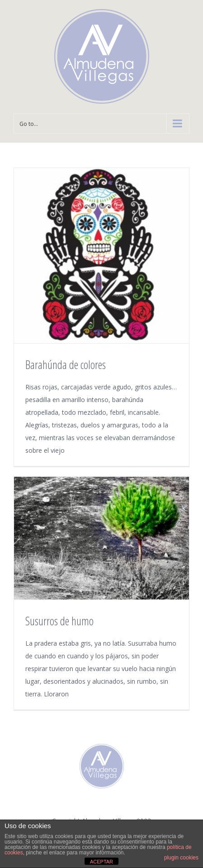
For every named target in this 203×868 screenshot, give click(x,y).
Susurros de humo (59, 621)
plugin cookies (181, 858)
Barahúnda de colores (66, 364)
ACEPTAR (101, 862)
